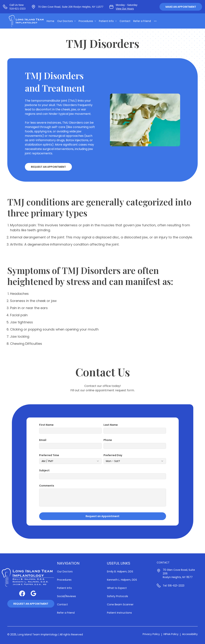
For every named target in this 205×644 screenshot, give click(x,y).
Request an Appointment (48, 167)
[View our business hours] (123, 7)
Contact (127, 21)
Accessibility (190, 634)
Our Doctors (68, 21)
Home (52, 21)
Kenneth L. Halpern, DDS (122, 580)
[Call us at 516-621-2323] (14, 7)
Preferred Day (113, 455)
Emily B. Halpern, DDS (120, 571)
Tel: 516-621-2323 (174, 586)
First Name (46, 425)
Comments (47, 486)
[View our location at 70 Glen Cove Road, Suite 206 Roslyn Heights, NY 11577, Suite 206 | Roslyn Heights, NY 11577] (67, 7)
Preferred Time (49, 455)
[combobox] (70, 461)
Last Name (111, 425)
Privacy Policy (151, 634)
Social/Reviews (66, 596)
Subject (44, 470)
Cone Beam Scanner (120, 604)
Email (43, 440)
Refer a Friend (144, 21)
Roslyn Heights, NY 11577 (178, 577)
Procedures (89, 21)
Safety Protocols (117, 596)
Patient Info (109, 21)
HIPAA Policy (171, 634)
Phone (108, 440)
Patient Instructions (119, 613)
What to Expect (117, 588)
